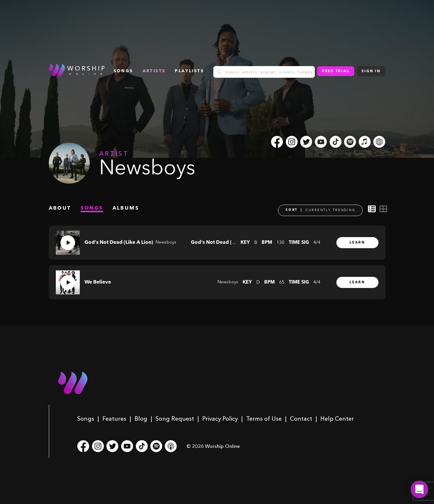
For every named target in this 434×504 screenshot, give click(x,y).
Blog (141, 419)
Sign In (371, 71)
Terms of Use (264, 419)
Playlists (189, 71)
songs (123, 71)
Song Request (175, 419)
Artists (154, 71)
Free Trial (336, 71)
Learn (357, 243)
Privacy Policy (220, 419)
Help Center (337, 419)
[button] (419, 489)
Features (114, 419)
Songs (86, 419)
